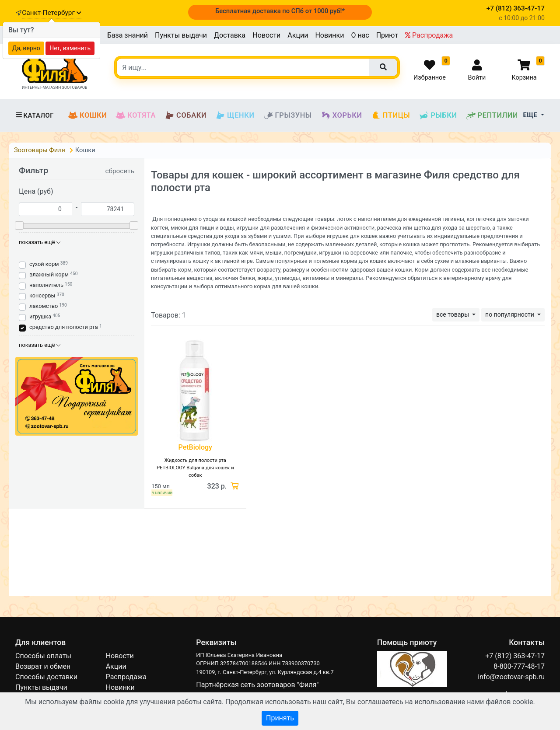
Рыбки (438, 115)
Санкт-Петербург (51, 13)
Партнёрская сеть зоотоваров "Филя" (257, 685)
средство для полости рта (64, 327)
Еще (531, 115)
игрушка (40, 316)
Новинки (329, 35)
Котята (136, 115)
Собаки (185, 115)
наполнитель (46, 285)
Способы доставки (46, 677)
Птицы (391, 115)
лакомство (44, 306)
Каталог (35, 115)
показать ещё (40, 242)
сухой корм (44, 264)
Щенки (235, 115)
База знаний (128, 35)
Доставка (230, 35)
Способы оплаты (43, 656)
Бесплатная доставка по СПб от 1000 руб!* (280, 11)
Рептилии (492, 115)
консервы (42, 295)
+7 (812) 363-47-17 (515, 656)
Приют (387, 35)
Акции (298, 35)
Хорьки (341, 115)
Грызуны (288, 115)
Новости (266, 35)
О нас (360, 35)
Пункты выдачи (181, 35)
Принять (280, 718)
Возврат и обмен (43, 666)
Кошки (87, 115)
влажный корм (49, 274)
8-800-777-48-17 (519, 666)
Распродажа (429, 35)
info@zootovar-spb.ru (511, 677)
